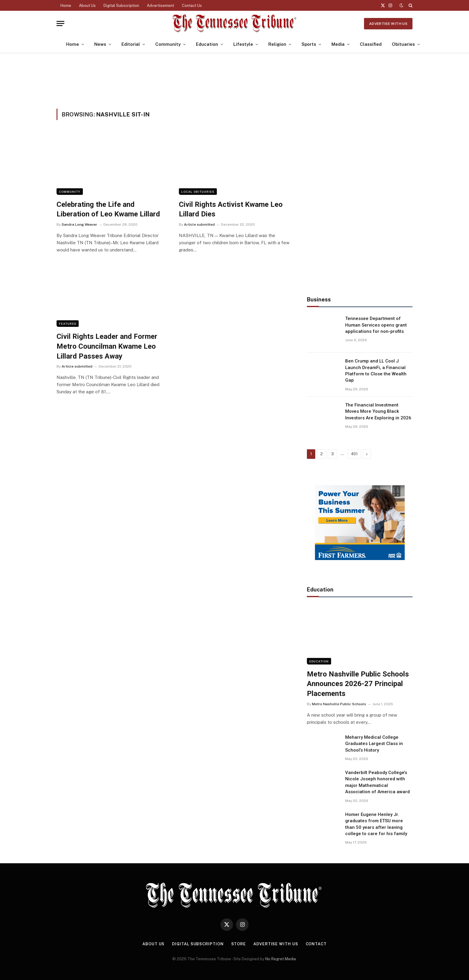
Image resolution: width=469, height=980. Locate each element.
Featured (68, 324)
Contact (316, 944)
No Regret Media (281, 959)
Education (207, 44)
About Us (87, 6)
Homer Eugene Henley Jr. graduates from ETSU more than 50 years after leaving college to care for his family (376, 824)
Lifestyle (243, 44)
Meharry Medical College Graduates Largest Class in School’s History (374, 744)
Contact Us (192, 6)
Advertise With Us (388, 24)
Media (338, 44)
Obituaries (403, 44)
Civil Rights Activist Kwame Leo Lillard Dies (231, 209)
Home (66, 6)
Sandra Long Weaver (79, 224)
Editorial (131, 44)
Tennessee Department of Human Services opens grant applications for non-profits (376, 325)
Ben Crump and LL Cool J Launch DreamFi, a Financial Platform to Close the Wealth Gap (376, 371)
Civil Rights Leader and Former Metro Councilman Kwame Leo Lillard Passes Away (107, 346)
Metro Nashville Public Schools (339, 704)
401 (354, 454)
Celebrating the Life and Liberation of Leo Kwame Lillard (108, 209)
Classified (371, 44)
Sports (309, 44)
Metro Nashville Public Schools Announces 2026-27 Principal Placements (358, 684)
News (100, 44)
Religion (277, 44)
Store (239, 944)
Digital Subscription (121, 6)
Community (168, 44)
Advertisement (160, 6)
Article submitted (199, 224)
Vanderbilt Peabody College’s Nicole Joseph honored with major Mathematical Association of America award (377, 782)
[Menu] (60, 23)
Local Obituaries (198, 192)
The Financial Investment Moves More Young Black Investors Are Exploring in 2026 (378, 411)
